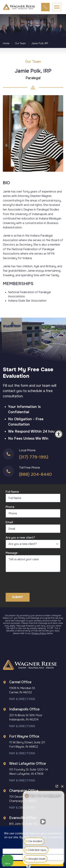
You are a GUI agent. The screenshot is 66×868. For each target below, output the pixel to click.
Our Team (20, 43)
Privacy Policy (39, 633)
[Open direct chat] (57, 786)
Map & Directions (22, 699)
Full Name (13, 492)
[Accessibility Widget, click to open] (59, 434)
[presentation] (32, 582)
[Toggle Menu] (57, 7)
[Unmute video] (44, 822)
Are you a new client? (21, 538)
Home (6, 43)
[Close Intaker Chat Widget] (62, 786)
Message (12, 553)
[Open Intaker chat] (28, 866)
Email (10, 522)
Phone (11, 507)
